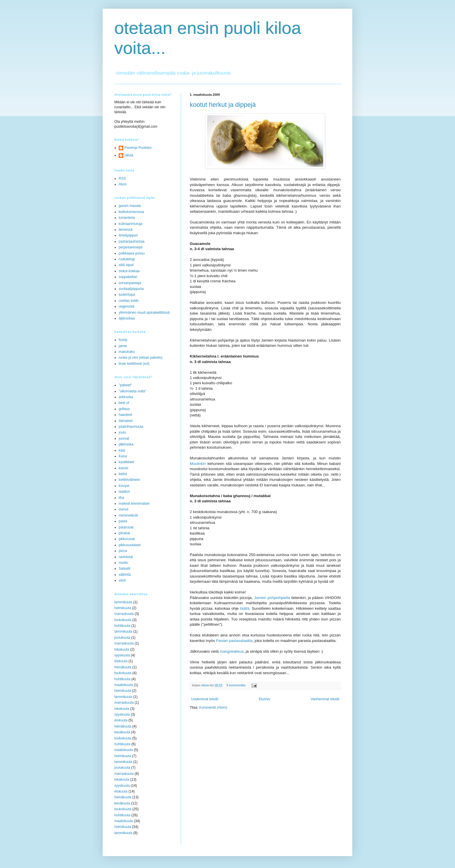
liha (121, 498)
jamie (123, 346)
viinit (122, 580)
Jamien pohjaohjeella (272, 598)
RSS (122, 178)
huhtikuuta (122, 626)
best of (124, 403)
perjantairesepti (131, 247)
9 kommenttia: (237, 685)
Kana (123, 456)
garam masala (130, 206)
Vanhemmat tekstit (325, 699)
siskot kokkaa (129, 271)
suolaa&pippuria (131, 289)
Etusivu (264, 699)
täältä (244, 608)
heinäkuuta (123, 667)
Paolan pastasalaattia (234, 641)
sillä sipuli (126, 265)
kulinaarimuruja (130, 224)
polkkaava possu (132, 253)
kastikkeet (126, 462)
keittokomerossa (131, 212)
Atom (123, 184)
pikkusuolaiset (130, 545)
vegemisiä (127, 306)
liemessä (126, 230)
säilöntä (125, 575)
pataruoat (126, 527)
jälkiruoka (126, 444)
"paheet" (125, 385)
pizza (123, 551)
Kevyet (124, 486)
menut (123, 509)
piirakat (124, 533)
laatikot (124, 492)
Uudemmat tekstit (205, 699)
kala (122, 450)
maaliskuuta (124, 685)
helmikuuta (123, 608)
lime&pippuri (128, 235)
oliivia (129, 155)
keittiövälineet (129, 480)
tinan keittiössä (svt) (134, 364)
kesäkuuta (122, 732)
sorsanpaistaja (130, 283)
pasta (123, 521)
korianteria (127, 218)
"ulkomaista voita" (132, 391)
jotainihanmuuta (131, 427)
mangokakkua (232, 651)
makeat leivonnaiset (134, 504)
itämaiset (126, 421)
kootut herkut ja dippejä (223, 105)
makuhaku (127, 352)
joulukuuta (122, 638)
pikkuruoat (127, 539)
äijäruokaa (127, 318)
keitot (123, 474)
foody (123, 340)
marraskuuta (124, 614)
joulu (122, 432)
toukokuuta (123, 620)
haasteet (125, 415)
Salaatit (124, 569)
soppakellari (128, 277)
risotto (123, 563)
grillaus (124, 409)
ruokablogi (127, 259)
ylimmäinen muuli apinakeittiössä (144, 313)
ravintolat (126, 557)
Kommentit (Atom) (213, 708)
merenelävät (128, 515)
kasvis (123, 468)
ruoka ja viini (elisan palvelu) (141, 358)
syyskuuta (122, 655)
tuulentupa (127, 295)
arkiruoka (126, 397)
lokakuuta (122, 649)
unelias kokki (129, 301)
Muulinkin (199, 464)
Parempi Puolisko (138, 148)
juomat (124, 438)
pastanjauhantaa (132, 241)
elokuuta (121, 661)
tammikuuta (123, 602)
